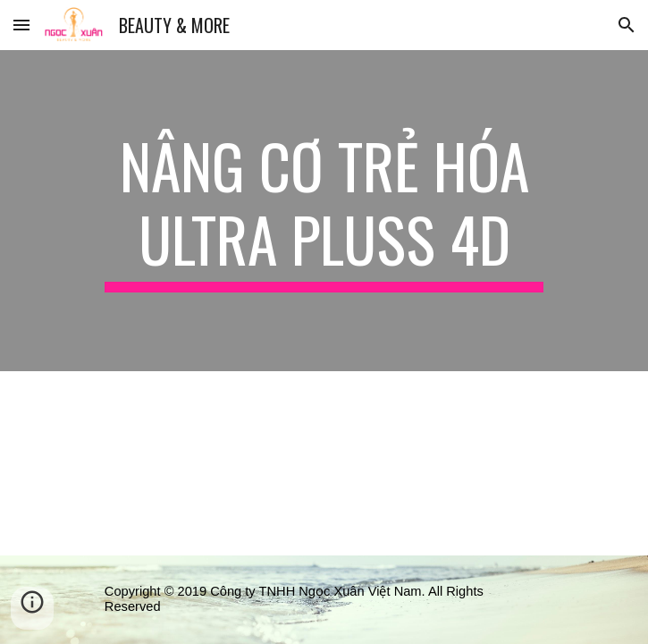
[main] (324, 211)
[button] (21, 25)
